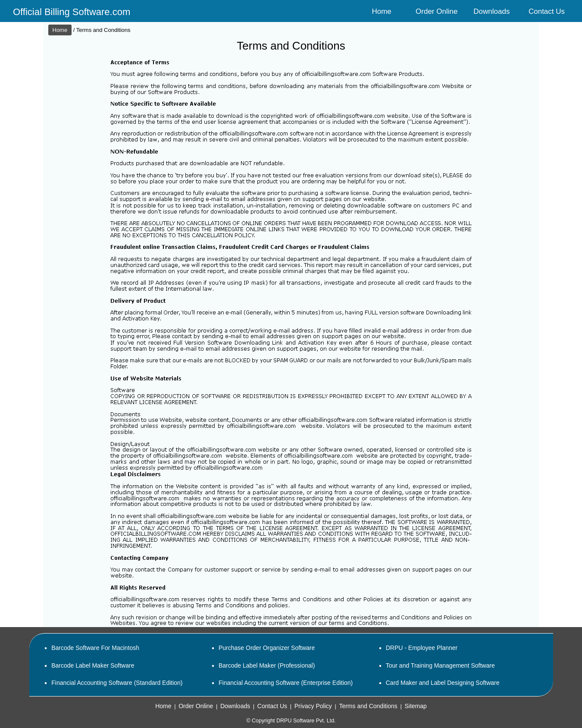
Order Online (436, 11)
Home (381, 11)
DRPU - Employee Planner (422, 648)
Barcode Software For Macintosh (95, 648)
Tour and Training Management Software (440, 665)
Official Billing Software (61, 12)
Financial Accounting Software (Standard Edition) (117, 683)
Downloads (491, 11)
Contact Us (547, 11)
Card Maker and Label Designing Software (443, 683)
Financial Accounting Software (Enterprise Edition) (286, 683)
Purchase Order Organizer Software (267, 648)
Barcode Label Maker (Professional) (267, 665)
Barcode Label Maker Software (93, 665)
